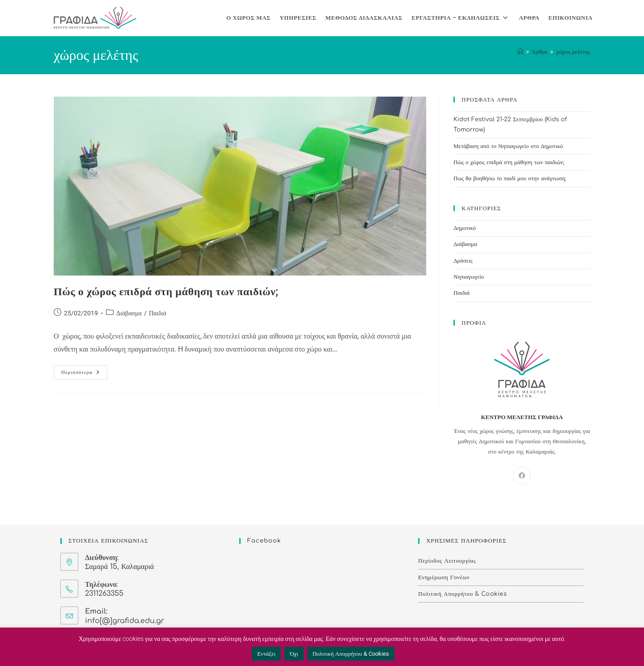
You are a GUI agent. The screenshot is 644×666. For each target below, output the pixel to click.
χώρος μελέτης (573, 52)
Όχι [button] (294, 654)
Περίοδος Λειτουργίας (447, 561)
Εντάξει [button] (266, 654)
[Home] (520, 52)
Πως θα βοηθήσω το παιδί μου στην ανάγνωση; (510, 178)
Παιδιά (158, 313)
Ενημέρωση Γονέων (444, 577)
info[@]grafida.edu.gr (125, 621)
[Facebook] (522, 475)
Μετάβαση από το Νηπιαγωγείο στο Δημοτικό (508, 146)
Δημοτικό (465, 228)
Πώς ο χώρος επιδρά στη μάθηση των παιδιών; (166, 292)
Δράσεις (463, 261)
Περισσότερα (84, 370)
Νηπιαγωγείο (469, 277)
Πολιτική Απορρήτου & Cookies (463, 594)
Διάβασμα (129, 313)
